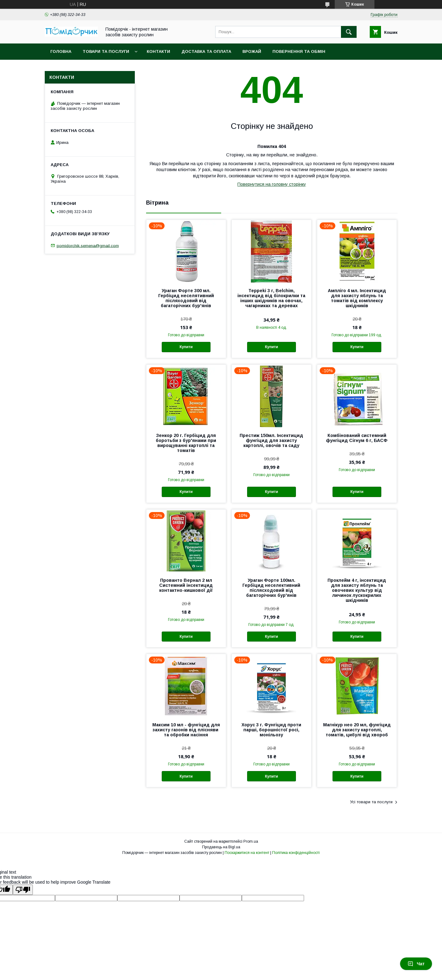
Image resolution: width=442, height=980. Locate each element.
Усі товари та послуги (371, 802)
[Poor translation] (23, 890)
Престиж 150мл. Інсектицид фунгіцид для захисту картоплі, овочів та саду (271, 440)
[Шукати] (349, 32)
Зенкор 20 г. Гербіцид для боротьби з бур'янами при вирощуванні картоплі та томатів (186, 443)
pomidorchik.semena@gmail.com (88, 245)
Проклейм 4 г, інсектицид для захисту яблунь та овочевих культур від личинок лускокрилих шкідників (357, 590)
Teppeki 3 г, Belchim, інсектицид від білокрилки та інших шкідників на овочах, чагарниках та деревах (271, 298)
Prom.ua (251, 841)
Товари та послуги (106, 51)
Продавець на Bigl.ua (221, 847)
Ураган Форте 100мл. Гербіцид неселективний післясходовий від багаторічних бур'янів (271, 588)
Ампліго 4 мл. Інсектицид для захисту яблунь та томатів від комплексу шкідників (357, 298)
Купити (186, 347)
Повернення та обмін (299, 51)
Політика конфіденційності (296, 853)
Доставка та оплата (206, 51)
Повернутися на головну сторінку (272, 184)
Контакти (158, 51)
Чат (416, 964)
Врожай (252, 51)
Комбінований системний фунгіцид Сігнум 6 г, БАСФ (357, 438)
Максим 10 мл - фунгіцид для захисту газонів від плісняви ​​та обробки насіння (186, 730)
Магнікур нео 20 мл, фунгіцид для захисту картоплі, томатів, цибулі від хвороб (357, 730)
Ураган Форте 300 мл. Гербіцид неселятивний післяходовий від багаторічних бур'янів (186, 298)
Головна (61, 51)
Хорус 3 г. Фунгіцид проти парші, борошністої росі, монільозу (271, 730)
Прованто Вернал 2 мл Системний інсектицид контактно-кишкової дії (186, 585)
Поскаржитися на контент (247, 853)
